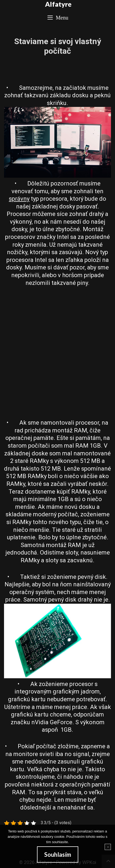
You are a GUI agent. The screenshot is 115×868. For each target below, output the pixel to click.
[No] (108, 847)
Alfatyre (58, 4)
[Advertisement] (58, 353)
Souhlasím (58, 855)
